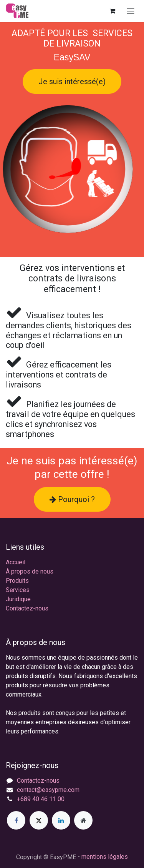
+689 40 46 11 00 (41, 799)
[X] (39, 820)
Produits (17, 581)
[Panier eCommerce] (112, 11)
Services (18, 590)
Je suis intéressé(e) (72, 81)
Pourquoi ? (72, 499)
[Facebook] (16, 820)
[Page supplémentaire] (83, 820)
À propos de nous (30, 571)
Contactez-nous (27, 608)
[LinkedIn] (61, 820)
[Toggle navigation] (131, 11)
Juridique (18, 599)
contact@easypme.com (48, 790)
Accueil (16, 562)
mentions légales (105, 857)
